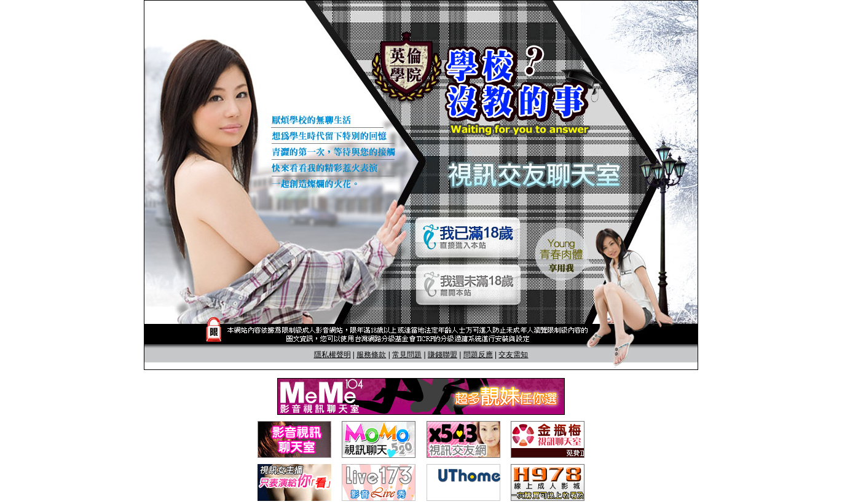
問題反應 (478, 355)
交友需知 (513, 355)
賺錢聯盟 (443, 355)
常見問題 (407, 355)
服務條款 (371, 355)
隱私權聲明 (332, 355)
